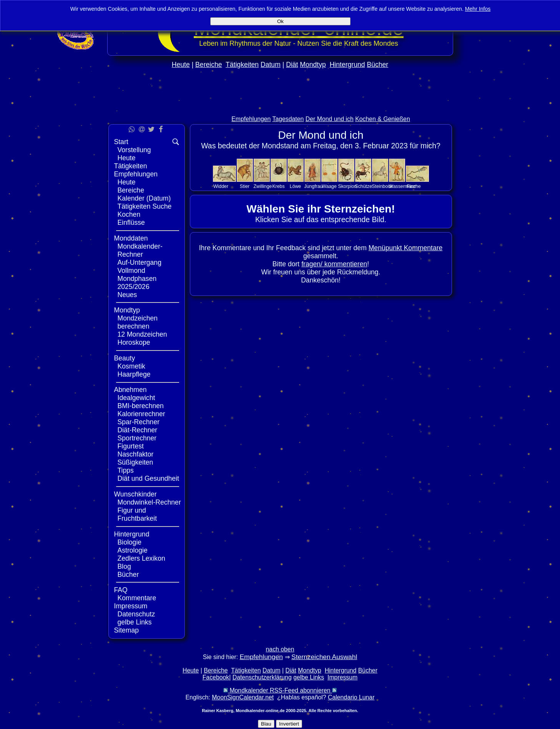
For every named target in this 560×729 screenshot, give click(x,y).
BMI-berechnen (141, 406)
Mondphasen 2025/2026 (137, 283)
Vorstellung (134, 150)
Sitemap (127, 630)
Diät (292, 65)
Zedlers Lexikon (141, 558)
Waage (329, 186)
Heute (181, 65)
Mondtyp (313, 65)
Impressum (131, 606)
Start (121, 142)
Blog (124, 566)
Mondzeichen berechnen (138, 322)
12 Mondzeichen (142, 334)
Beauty (125, 358)
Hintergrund (347, 65)
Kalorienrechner (141, 414)
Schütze (364, 186)
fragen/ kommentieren (334, 264)
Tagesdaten (288, 119)
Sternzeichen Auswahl (324, 657)
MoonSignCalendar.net (243, 697)
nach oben (280, 649)
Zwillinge (263, 186)
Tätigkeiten (242, 65)
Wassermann (403, 186)
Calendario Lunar (351, 697)
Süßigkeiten (135, 462)
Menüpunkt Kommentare (406, 248)
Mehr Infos (478, 9)
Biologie (130, 542)
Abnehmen (130, 390)
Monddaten (131, 238)
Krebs (278, 186)
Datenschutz (136, 614)
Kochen (129, 214)
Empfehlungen (251, 119)
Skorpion (348, 186)
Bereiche (209, 65)
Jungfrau (314, 186)
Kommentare (137, 598)
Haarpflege (134, 374)
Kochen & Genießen (383, 119)
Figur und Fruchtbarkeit (137, 514)
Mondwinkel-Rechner (149, 502)
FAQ (121, 590)
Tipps (126, 470)
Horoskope (134, 342)
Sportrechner (137, 438)
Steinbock (382, 186)
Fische (414, 186)
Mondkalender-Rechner (140, 250)
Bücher (377, 65)
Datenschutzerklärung (262, 677)
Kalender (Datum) (144, 198)
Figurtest (131, 446)
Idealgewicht (136, 398)
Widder (221, 186)
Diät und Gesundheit (148, 478)
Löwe (295, 186)
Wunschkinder (135, 494)
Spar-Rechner (139, 422)
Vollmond (131, 271)
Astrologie (133, 550)
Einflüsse (131, 223)
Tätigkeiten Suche (145, 206)
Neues (127, 295)
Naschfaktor (136, 454)
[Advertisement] (280, 108)
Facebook (216, 677)
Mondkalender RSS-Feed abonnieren (280, 690)
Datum (271, 65)
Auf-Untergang (140, 262)
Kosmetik (131, 366)
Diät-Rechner (138, 430)
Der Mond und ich (330, 119)
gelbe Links (135, 622)
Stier (245, 186)
